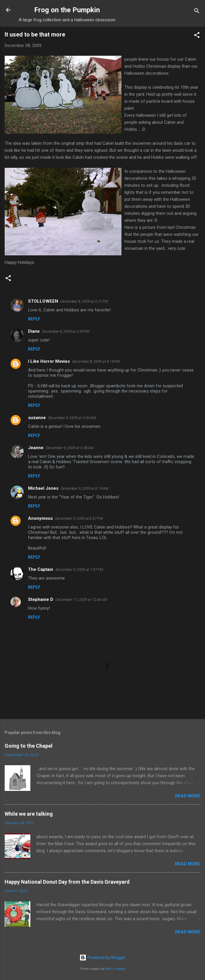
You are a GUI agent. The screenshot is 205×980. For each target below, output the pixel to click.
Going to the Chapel (29, 746)
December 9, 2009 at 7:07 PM (79, 570)
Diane (34, 331)
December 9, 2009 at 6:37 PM (79, 518)
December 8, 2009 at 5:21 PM (84, 301)
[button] (197, 36)
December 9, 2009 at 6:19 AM (85, 488)
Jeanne (36, 448)
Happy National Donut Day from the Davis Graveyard (67, 882)
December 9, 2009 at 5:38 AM (70, 448)
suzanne (37, 418)
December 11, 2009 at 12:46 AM (81, 600)
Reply (34, 319)
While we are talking (29, 814)
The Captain (41, 569)
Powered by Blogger (103, 958)
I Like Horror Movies (49, 361)
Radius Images (115, 969)
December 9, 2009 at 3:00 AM (72, 418)
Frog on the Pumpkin (67, 10)
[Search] (197, 12)
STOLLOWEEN (43, 301)
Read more (188, 796)
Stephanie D (41, 599)
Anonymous (40, 518)
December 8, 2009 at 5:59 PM (66, 331)
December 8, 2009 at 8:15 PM (96, 361)
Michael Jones (43, 488)
